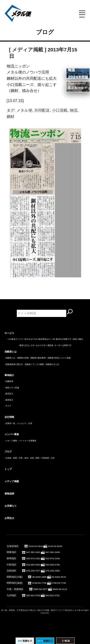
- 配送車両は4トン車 (46, 339)
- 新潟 (26, 458)
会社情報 (9, 417)
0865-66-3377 (41, 589)
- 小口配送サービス (15, 339)
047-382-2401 (33, 552)
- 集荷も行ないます (27, 345)
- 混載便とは (10, 358)
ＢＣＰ (8, 406)
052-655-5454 (33, 565)
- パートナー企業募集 (27, 441)
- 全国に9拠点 (77, 339)
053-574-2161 (33, 558)
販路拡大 (9, 400)
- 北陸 (31, 458)
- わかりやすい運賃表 (44, 345)
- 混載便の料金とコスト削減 (58, 358)
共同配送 (42, 110)
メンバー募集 (12, 434)
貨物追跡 (9, 494)
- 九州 (52, 458)
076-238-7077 (33, 571)
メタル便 (24, 110)
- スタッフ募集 (11, 441)
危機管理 (9, 381)
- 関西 (37, 458)
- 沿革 (30, 423)
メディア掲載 (28, 50)
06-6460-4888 (39, 577)
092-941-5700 (33, 595)
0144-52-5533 (36, 546)
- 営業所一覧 (10, 423)
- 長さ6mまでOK (30, 339)
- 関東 (15, 458)
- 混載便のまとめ (52, 364)
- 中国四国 (45, 458)
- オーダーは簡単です (63, 345)
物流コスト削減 (12, 388)
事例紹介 (9, 375)
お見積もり (11, 506)
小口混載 (60, 110)
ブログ (8, 452)
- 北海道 (8, 458)
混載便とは (11, 352)
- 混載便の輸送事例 (37, 358)
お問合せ (9, 518)
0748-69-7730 (39, 583)
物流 (74, 110)
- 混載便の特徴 (22, 358)
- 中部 (20, 458)
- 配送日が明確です (63, 339)
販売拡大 (9, 394)
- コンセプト (21, 423)
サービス (9, 333)
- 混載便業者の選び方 (14, 364)
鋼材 (11, 117)
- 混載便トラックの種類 (34, 364)
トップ (8, 469)
